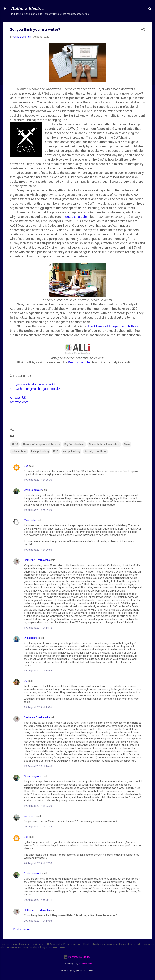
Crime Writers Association (104, 444)
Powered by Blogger (77, 957)
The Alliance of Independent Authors (113, 326)
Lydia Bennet (31, 638)
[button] (143, 30)
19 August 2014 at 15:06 (38, 707)
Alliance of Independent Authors (41, 444)
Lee (26, 466)
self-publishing (71, 451)
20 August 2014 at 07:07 (38, 827)
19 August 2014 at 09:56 (38, 550)
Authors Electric (28, 8)
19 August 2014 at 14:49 (38, 671)
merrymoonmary (85, 964)
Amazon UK (18, 398)
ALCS (15, 444)
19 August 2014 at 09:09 (38, 510)
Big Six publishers (74, 444)
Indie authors (19, 451)
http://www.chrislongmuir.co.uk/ (32, 384)
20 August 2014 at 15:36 (38, 921)
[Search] (150, 10)
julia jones (30, 816)
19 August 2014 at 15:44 (38, 766)
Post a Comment (23, 929)
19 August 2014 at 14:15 (38, 628)
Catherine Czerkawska (37, 560)
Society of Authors (95, 451)
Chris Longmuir (33, 490)
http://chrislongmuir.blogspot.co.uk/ (35, 389)
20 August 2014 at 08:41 (38, 900)
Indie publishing (40, 451)
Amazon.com (19, 402)
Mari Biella (30, 520)
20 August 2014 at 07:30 (38, 863)
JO (26, 681)
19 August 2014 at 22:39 (38, 806)
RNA (56, 451)
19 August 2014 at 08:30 (38, 480)
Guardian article (76, 217)
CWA (127, 444)
